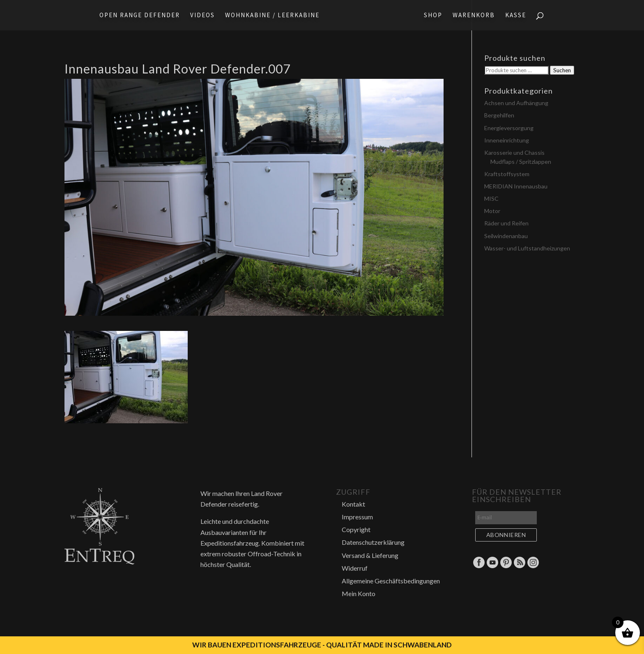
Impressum (357, 517)
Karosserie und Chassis (514, 153)
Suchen (562, 70)
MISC (491, 198)
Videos (200, 16)
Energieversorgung (509, 128)
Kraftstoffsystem (507, 174)
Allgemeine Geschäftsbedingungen (391, 581)
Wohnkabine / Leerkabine (270, 16)
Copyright (356, 529)
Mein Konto (359, 593)
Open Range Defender (137, 16)
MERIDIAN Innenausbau (516, 186)
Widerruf (355, 568)
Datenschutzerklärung (373, 542)
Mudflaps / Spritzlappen (521, 162)
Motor (492, 211)
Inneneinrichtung (507, 140)
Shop (436, 16)
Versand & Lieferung (370, 555)
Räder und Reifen (506, 223)
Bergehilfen (499, 115)
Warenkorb (476, 16)
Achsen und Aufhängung (516, 103)
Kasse (518, 16)
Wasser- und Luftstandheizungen (527, 248)
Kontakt (353, 504)
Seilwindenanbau (506, 236)
